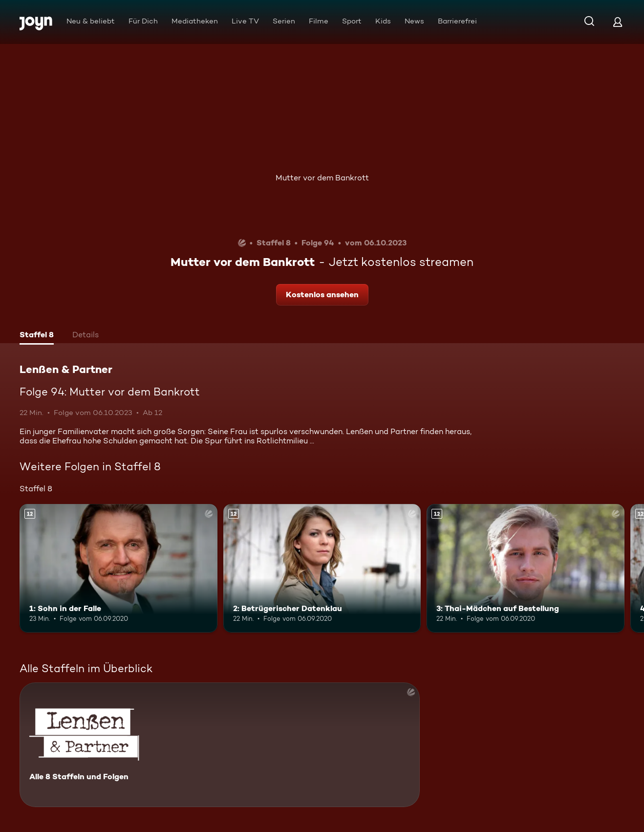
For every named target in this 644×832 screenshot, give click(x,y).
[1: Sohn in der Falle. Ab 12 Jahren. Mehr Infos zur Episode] (118, 568)
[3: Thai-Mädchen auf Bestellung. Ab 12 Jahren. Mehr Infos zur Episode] (526, 568)
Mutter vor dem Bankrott (322, 178)
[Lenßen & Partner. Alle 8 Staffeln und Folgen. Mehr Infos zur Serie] (220, 745)
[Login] (618, 22)
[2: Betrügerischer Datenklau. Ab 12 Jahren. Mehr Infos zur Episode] (322, 568)
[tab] (37, 336)
